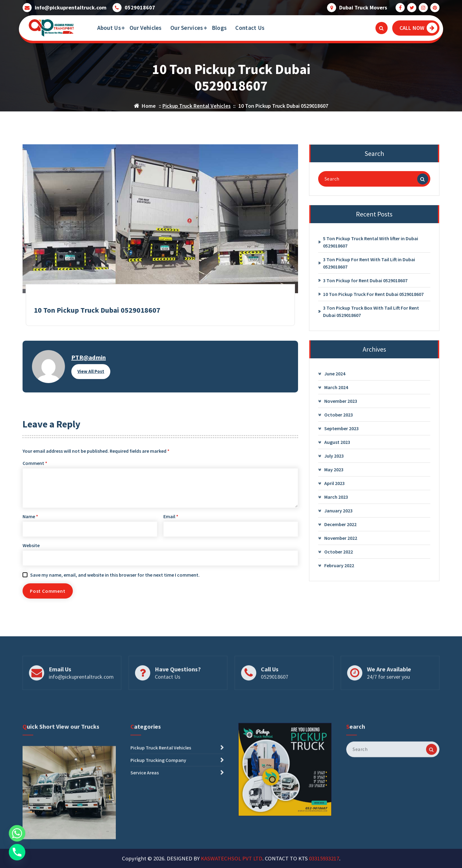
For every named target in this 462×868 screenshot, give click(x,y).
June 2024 (335, 376)
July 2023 (334, 459)
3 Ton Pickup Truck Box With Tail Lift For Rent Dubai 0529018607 (371, 314)
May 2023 (334, 472)
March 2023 (336, 500)
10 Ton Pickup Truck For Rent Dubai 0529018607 (373, 297)
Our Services (187, 28)
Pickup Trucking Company (158, 810)
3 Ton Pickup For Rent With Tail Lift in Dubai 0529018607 (369, 266)
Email (171, 519)
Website (31, 548)
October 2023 (339, 417)
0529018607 (140, 7)
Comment (35, 466)
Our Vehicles (146, 28)
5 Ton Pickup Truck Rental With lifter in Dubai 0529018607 (371, 245)
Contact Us (250, 28)
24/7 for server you (388, 692)
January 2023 (338, 513)
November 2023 (341, 404)
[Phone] (17, 852)
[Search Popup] (382, 28)
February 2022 (339, 568)
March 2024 (336, 390)
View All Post (91, 374)
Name (30, 519)
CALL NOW (418, 28)
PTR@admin (89, 360)
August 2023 (337, 445)
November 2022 (341, 541)
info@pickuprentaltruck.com (71, 7)
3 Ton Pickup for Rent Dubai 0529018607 (365, 283)
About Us (109, 28)
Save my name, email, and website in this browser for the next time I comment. (115, 578)
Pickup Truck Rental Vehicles (197, 106)
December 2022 (340, 527)
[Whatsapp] (17, 833)
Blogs (219, 28)
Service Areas (145, 822)
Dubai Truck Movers (363, 7)
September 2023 (341, 431)
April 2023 (334, 486)
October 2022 (339, 554)
